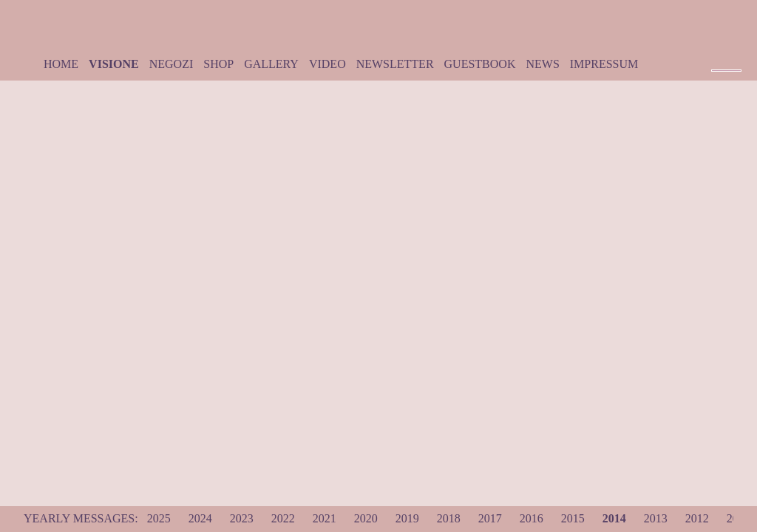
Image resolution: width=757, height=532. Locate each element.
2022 (283, 518)
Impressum (604, 64)
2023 (242, 518)
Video (327, 64)
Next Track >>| (737, 59)
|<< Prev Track (716, 59)
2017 (490, 518)
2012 (697, 518)
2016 (532, 518)
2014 (614, 518)
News (542, 64)
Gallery (271, 64)
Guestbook (480, 64)
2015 (573, 518)
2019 (407, 518)
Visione (114, 64)
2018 (449, 518)
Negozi (172, 64)
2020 (366, 518)
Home (61, 64)
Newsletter (395, 64)
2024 (200, 518)
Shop (218, 64)
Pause (727, 59)
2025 (159, 518)
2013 (656, 518)
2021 (325, 518)
